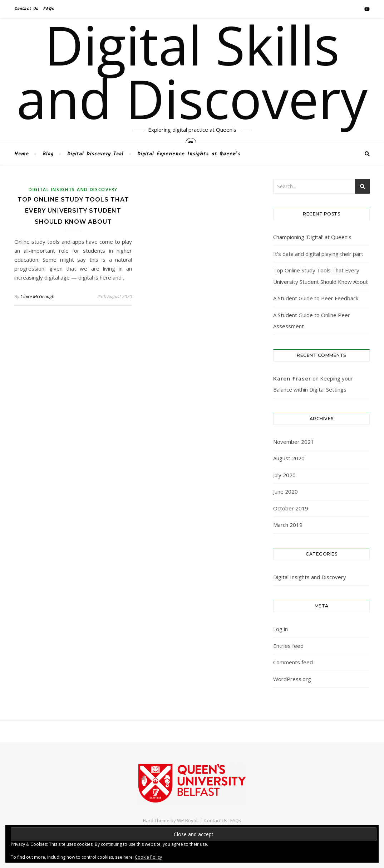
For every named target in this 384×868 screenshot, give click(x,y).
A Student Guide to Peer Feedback (316, 298)
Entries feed (288, 646)
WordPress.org (292, 679)
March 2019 (288, 525)
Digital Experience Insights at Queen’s (189, 154)
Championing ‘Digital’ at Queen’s (312, 237)
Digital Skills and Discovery (192, 72)
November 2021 (294, 442)
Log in (280, 629)
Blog (48, 154)
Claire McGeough (37, 296)
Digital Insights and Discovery (73, 190)
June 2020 (285, 491)
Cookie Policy (148, 857)
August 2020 (289, 458)
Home (22, 154)
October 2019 (291, 508)
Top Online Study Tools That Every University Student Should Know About (73, 211)
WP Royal (187, 820)
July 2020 (284, 475)
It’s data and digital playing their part (318, 254)
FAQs (49, 9)
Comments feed (293, 662)
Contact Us (26, 9)
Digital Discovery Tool (95, 154)
